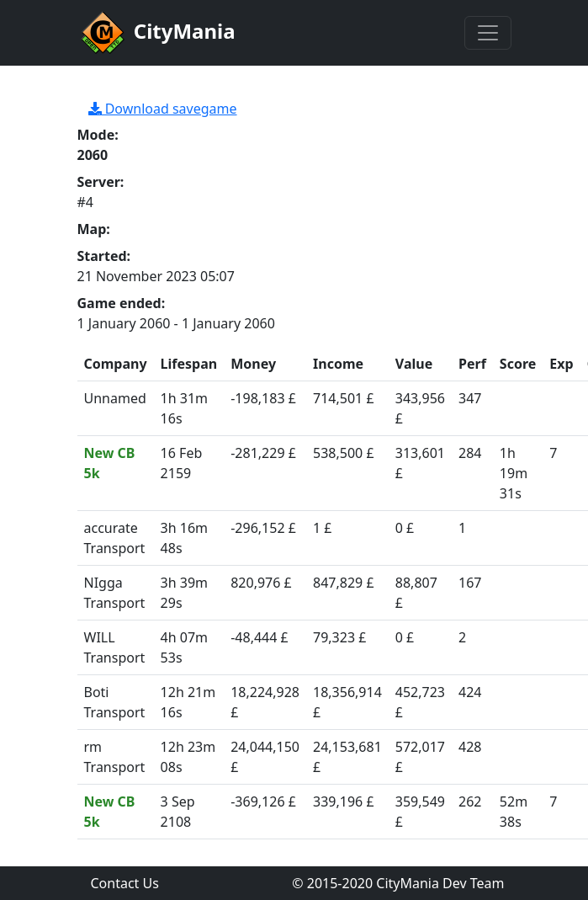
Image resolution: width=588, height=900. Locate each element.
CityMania (156, 33)
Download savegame (163, 109)
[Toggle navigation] (488, 33)
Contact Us (125, 883)
